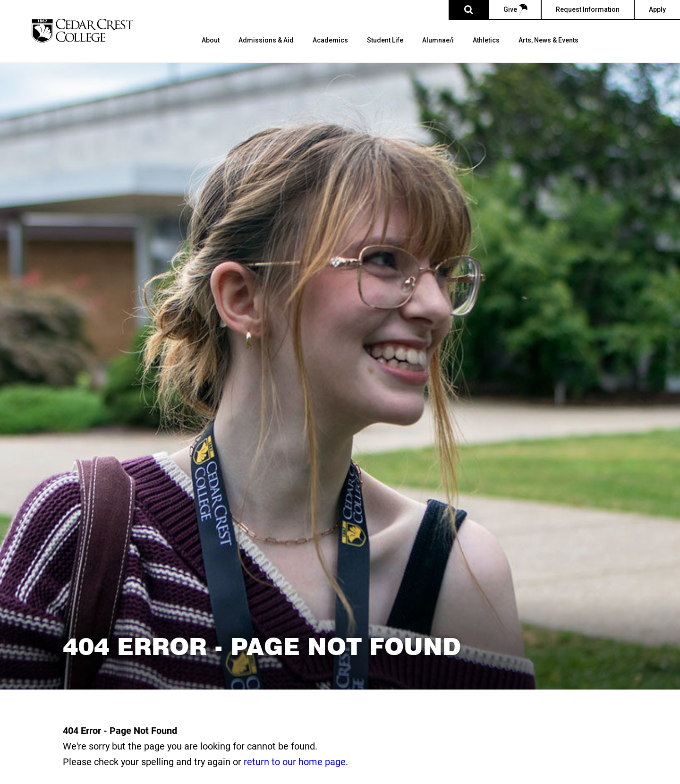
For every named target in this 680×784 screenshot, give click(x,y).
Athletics (486, 40)
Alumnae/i (438, 40)
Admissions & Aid (266, 40)
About (211, 40)
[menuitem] (211, 50)
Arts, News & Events (548, 40)
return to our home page (295, 761)
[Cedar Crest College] (82, 31)
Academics (330, 40)
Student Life (385, 40)
